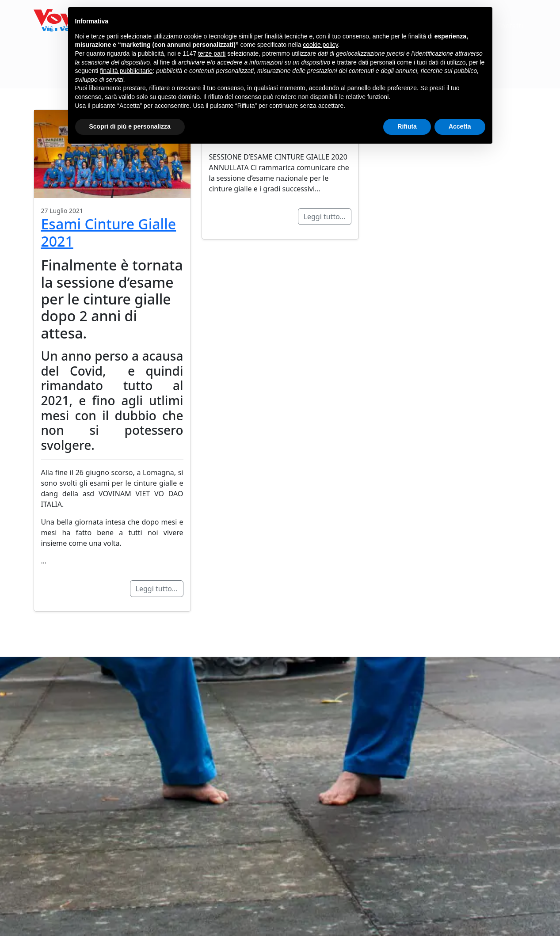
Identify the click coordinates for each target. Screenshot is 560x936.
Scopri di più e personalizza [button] (130, 126)
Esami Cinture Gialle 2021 (109, 232)
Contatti (510, 26)
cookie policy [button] (320, 45)
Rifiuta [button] (407, 126)
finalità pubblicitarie (126, 71)
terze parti (212, 53)
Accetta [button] (460, 126)
